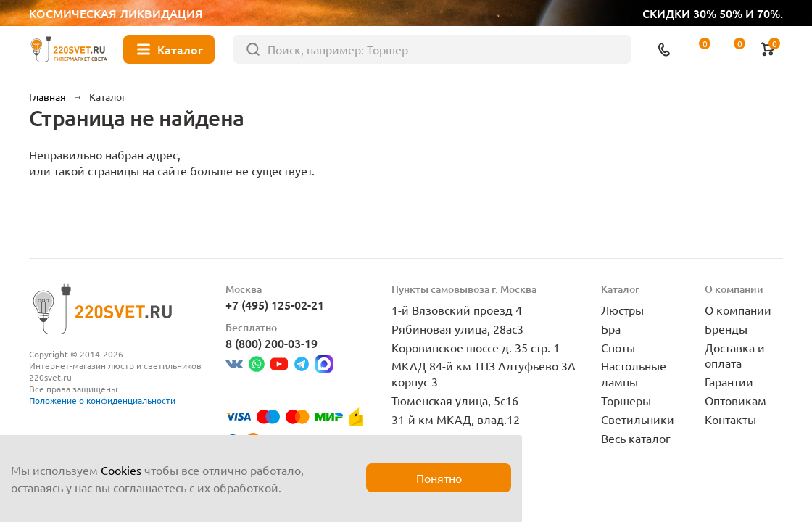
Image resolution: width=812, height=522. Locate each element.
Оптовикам (736, 400)
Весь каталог (636, 438)
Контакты (730, 419)
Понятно (439, 478)
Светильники (638, 419)
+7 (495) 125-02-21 (275, 304)
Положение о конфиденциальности (102, 400)
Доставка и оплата (735, 355)
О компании (738, 310)
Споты (618, 347)
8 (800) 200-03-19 (272, 343)
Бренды (726, 328)
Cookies (121, 470)
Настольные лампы (634, 373)
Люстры (622, 310)
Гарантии (729, 381)
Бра (611, 328)
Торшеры (626, 400)
